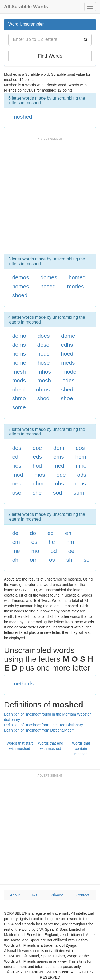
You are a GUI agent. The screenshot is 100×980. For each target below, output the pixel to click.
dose (43, 345)
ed (51, 533)
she (37, 493)
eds (37, 457)
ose (17, 493)
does (44, 336)
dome (68, 336)
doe (37, 448)
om (34, 560)
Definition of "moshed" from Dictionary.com (39, 730)
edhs (67, 345)
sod (58, 493)
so (87, 560)
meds (68, 363)
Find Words (50, 56)
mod (18, 475)
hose (44, 363)
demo (19, 336)
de (15, 533)
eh (68, 533)
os (52, 560)
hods (43, 354)
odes (69, 380)
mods (19, 380)
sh (69, 560)
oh (15, 560)
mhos (44, 372)
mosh (44, 380)
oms (81, 483)
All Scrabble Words (26, 7)
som (79, 493)
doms (19, 345)
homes (21, 286)
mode (69, 372)
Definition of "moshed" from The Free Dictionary (43, 725)
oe (71, 551)
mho (81, 466)
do (33, 533)
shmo (19, 398)
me (16, 551)
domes (49, 277)
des (17, 448)
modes (75, 286)
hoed (67, 354)
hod (37, 466)
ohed (19, 389)
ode (61, 475)
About (15, 895)
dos (80, 448)
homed (77, 277)
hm (70, 542)
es (34, 542)
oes (17, 483)
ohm (38, 483)
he (52, 542)
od (54, 551)
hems (19, 354)
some (19, 407)
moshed (22, 117)
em (16, 542)
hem (81, 457)
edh (17, 457)
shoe (67, 398)
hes (17, 466)
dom (59, 448)
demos (21, 277)
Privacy (57, 895)
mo (35, 551)
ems (59, 457)
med (59, 466)
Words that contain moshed (81, 749)
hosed (48, 286)
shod (43, 398)
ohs (59, 483)
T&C (35, 895)
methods (23, 683)
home (19, 363)
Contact (83, 895)
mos (40, 475)
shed (67, 389)
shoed (20, 295)
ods (82, 475)
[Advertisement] (50, 196)
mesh (19, 372)
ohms (43, 389)
